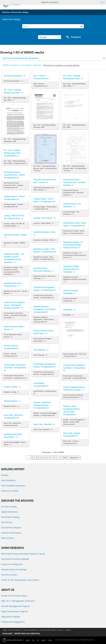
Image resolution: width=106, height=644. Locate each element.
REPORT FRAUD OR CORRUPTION (27, 634)
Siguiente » (75, 458)
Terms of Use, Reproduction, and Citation (20, 580)
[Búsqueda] (82, 26)
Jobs (60, 630)
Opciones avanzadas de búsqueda (20, 58)
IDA (33, 640)
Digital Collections (10, 512)
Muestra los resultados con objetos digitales (61, 65)
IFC (38, 640)
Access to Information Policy (14, 596)
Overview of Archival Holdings (15, 559)
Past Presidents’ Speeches (13, 486)
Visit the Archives (9, 575)
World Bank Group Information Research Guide (23, 554)
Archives (6, 12)
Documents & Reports (11, 528)
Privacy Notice (15, 630)
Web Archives (8, 538)
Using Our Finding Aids (12, 564)
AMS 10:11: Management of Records (18, 601)
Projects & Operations (11, 533)
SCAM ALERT (7, 634)
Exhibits (5, 475)
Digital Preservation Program (14, 611)
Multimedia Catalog (10, 517)
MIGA (43, 640)
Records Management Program (16, 606)
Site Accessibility (30, 630)
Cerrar (103, 2)
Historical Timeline (10, 491)
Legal (5, 630)
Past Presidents (8, 480)
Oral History (7, 522)
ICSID (50, 640)
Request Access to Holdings (14, 569)
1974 (65, 458)
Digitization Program (11, 617)
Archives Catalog (9, 507)
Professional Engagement (13, 622)
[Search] (53, 26)
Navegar (50, 37)
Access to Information (47, 630)
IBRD (28, 640)
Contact (68, 630)
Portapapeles (71, 37)
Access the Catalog (20, 12)
